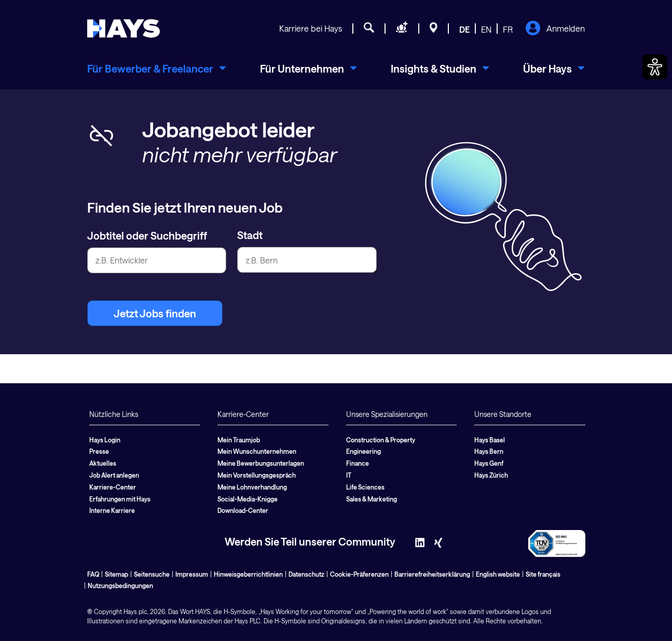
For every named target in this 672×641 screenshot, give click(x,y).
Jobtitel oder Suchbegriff (147, 235)
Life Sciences (365, 487)
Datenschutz (306, 574)
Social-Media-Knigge (248, 499)
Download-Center (243, 510)
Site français (543, 574)
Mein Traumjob (239, 440)
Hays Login (105, 440)
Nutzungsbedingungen (120, 586)
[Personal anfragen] (402, 29)
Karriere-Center (113, 487)
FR (508, 29)
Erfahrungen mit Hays (120, 499)
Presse (99, 451)
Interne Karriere (112, 510)
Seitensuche (152, 574)
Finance (358, 463)
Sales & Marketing (372, 499)
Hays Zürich (491, 475)
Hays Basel (490, 440)
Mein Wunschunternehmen (257, 451)
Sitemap (116, 574)
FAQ (93, 574)
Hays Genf (489, 463)
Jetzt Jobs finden (155, 313)
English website (498, 574)
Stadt (250, 235)
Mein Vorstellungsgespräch (257, 475)
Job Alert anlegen (114, 475)
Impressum (192, 574)
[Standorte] (434, 29)
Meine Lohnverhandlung (252, 487)
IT (349, 475)
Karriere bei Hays (311, 28)
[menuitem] (157, 68)
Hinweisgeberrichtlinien (248, 574)
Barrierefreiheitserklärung (432, 574)
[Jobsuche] (369, 29)
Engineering (364, 451)
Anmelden (555, 29)
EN (486, 29)
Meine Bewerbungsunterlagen (261, 463)
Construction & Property (381, 440)
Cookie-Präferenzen (359, 574)
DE (464, 29)
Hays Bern (489, 451)
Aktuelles (103, 463)
